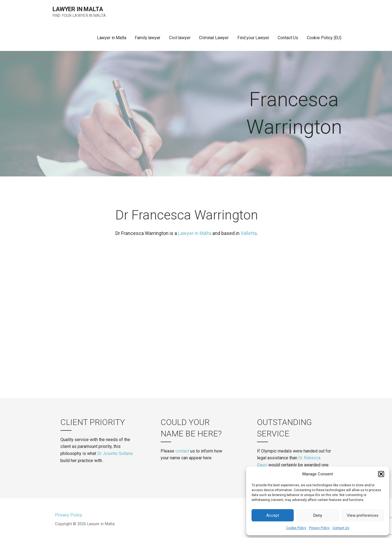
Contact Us (341, 528)
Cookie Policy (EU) (324, 38)
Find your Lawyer (253, 38)
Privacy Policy (319, 528)
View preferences (363, 515)
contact (182, 451)
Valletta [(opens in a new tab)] (249, 233)
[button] (381, 474)
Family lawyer (148, 38)
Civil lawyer (180, 38)
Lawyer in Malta (78, 9)
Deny (318, 515)
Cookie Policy (296, 528)
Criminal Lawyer (214, 38)
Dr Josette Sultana (115, 453)
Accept (273, 515)
